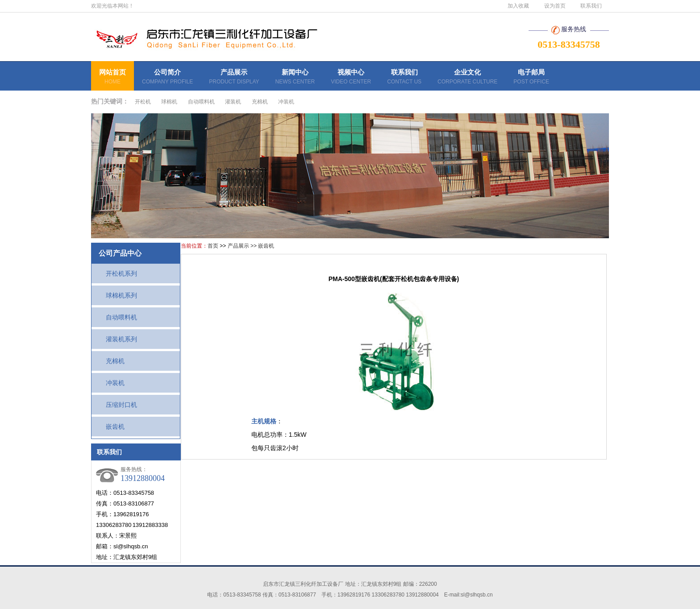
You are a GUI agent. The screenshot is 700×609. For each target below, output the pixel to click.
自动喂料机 (201, 102)
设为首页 (555, 6)
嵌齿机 (109, 427)
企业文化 (467, 78)
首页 (213, 246)
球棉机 (169, 102)
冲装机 (286, 102)
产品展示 (234, 78)
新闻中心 (295, 78)
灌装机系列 (115, 339)
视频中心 (351, 78)
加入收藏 (518, 6)
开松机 (143, 102)
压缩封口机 (115, 405)
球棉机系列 (115, 295)
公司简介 (167, 78)
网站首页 (112, 78)
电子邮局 (531, 78)
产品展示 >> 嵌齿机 (251, 246)
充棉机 (260, 102)
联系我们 (591, 6)
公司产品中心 (120, 253)
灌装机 (233, 102)
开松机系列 (115, 273)
